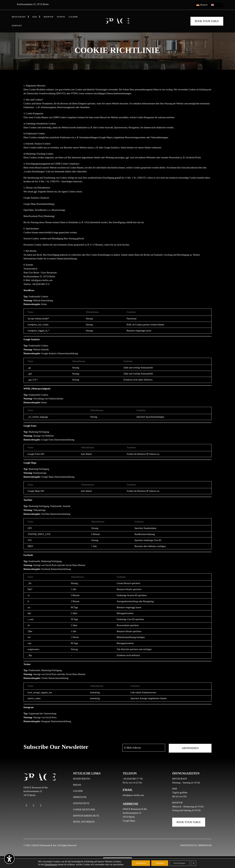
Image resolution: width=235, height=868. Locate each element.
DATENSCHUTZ (81, 803)
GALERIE (73, 17)
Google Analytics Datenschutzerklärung (60, 353)
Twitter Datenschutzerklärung (55, 678)
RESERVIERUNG (82, 779)
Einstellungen (48, 864)
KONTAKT (17, 26)
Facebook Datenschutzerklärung (56, 569)
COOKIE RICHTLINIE (84, 810)
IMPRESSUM (80, 797)
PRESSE (77, 785)
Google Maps (129, 821)
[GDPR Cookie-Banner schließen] (196, 863)
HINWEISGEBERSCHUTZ (86, 816)
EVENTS (61, 17)
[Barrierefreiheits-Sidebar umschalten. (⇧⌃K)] (9, 859)
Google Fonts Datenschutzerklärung (58, 440)
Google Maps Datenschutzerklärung (58, 477)
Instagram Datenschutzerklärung (56, 721)
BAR (35, 17)
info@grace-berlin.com (133, 795)
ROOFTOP (49, 17)
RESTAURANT (19, 17)
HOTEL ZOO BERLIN (84, 822)
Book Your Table (207, 21)
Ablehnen (159, 863)
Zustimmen (139, 863)
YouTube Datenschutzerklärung (56, 514)
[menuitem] (202, 6)
